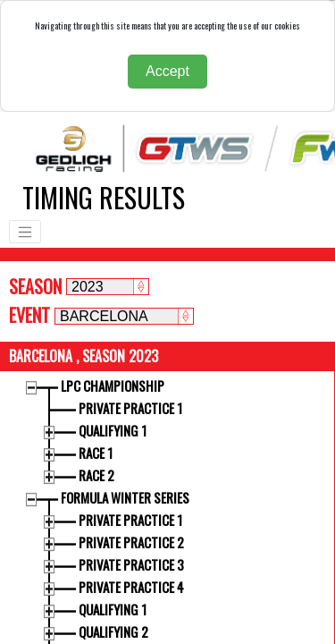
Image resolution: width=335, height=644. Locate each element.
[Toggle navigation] (25, 232)
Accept (167, 71)
